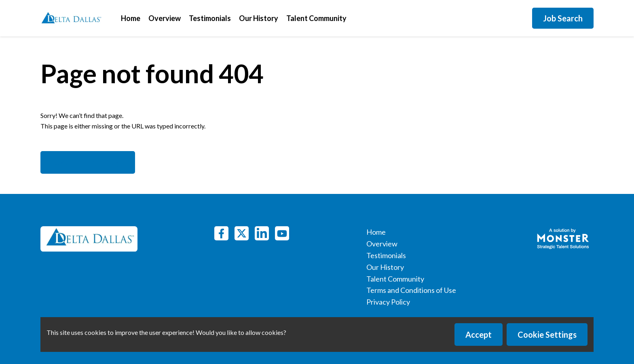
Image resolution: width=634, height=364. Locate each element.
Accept (479, 335)
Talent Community (316, 18)
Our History (259, 18)
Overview (165, 18)
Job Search (563, 18)
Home (131, 18)
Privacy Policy (388, 302)
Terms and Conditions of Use (411, 290)
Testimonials (210, 18)
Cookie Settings (547, 335)
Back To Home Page (88, 162)
